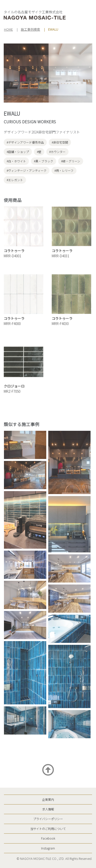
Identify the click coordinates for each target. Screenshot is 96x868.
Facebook (48, 838)
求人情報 (48, 809)
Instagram (48, 848)
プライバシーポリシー (48, 819)
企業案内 (48, 800)
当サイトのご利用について (48, 829)
